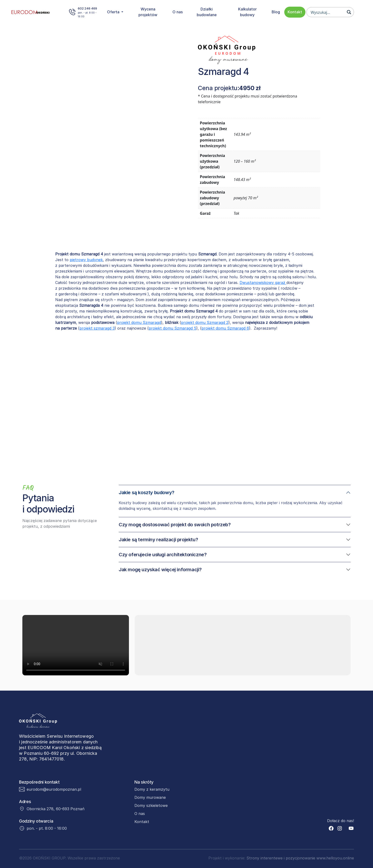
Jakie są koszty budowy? (147, 493)
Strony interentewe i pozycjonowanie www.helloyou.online (300, 858)
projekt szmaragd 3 (97, 328)
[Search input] (327, 12)
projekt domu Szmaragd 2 (205, 322)
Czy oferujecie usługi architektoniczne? (163, 555)
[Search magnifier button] (349, 12)
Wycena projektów (148, 12)
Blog (276, 12)
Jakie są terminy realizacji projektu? (158, 540)
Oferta (114, 12)
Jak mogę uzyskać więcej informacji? (160, 570)
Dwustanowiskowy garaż (263, 283)
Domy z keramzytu (152, 789)
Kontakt (295, 12)
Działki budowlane (207, 12)
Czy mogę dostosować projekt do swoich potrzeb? (175, 525)
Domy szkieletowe (151, 805)
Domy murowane (150, 797)
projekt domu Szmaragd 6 (225, 328)
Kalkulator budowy (247, 12)
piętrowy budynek (86, 260)
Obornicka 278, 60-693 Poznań (56, 809)
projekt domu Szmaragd (139, 322)
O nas (178, 12)
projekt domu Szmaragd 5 (172, 328)
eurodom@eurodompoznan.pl (54, 789)
